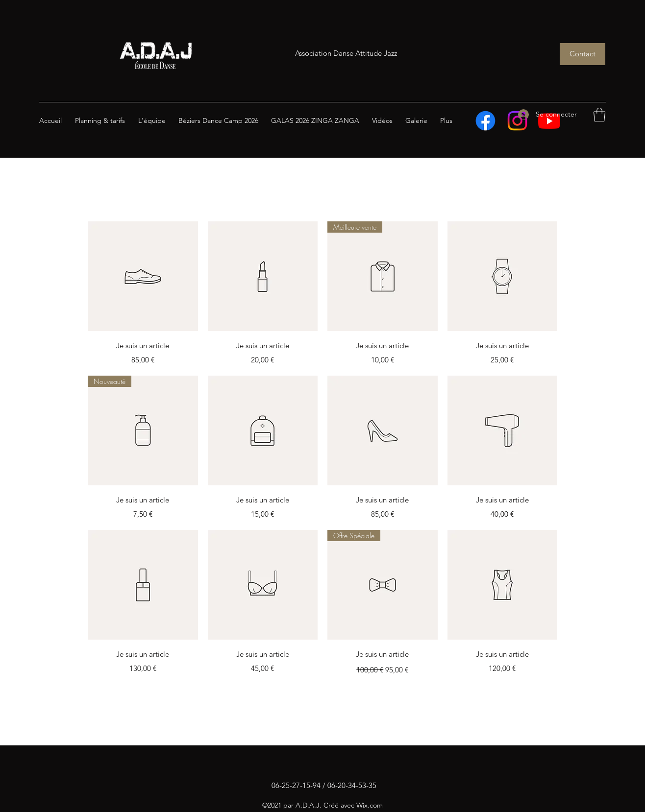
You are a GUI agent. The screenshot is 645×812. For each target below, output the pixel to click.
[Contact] (583, 54)
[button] (599, 115)
